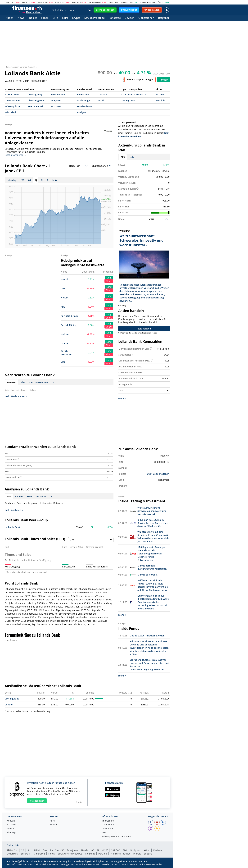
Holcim (65, 334)
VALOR (8, 81)
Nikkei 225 (103, 850)
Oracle (64, 343)
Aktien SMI (12, 850)
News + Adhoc (58, 94)
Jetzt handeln (144, 329)
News (21, 18)
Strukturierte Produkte (133, 94)
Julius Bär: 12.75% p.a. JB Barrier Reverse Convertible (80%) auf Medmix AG (153, 523)
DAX (57, 2)
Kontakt (11, 821)
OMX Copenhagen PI (158, 474)
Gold (111, 2)
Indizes (33, 18)
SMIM (37, 850)
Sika (63, 362)
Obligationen (146, 18)
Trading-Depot (129, 100)
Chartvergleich (36, 100)
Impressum (108, 821)
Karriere (11, 825)
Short (109, 281)
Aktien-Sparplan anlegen (140, 80)
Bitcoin (124, 2)
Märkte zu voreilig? (148, 575)
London (9, 705)
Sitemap (11, 833)
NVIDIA (65, 298)
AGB (104, 833)
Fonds (45, 18)
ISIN (27, 81)
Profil (101, 100)
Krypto (76, 18)
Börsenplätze (13, 106)
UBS (63, 288)
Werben (54, 825)
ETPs (65, 18)
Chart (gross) (35, 94)
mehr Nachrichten (16, 396)
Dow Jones (73, 850)
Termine (103, 94)
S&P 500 (116, 850)
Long (109, 278)
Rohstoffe (115, 18)
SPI (23, 2)
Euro (74, 2)
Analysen (56, 100)
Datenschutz (108, 825)
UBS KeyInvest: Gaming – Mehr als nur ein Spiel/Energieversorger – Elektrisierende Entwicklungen (151, 554)
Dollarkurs (12, 854)
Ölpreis (137, 854)
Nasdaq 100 (88, 850)
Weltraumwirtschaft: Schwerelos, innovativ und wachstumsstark (152, 511)
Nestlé (64, 279)
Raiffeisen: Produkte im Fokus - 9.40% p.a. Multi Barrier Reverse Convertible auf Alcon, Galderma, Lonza (153, 585)
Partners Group (69, 316)
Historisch (11, 112)
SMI (7, 2)
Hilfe (52, 821)
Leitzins (148, 854)
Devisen (129, 18)
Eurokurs (26, 854)
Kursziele (56, 106)
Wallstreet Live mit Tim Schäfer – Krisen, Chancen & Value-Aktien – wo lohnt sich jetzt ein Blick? (153, 537)
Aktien (10, 18)
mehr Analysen (14, 510)
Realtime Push (36, 106)
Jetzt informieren (15, 155)
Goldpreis (135, 850)
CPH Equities (12, 699)
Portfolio (160, 94)
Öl (159, 2)
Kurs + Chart (12, 94)
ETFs (55, 18)
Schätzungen (84, 100)
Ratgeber (164, 18)
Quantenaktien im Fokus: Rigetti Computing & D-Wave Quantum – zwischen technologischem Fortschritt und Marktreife (153, 602)
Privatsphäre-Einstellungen (116, 837)
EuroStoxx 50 (57, 850)
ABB (63, 307)
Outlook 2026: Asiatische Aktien (147, 636)
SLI (29, 850)
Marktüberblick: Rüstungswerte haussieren (152, 567)
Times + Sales (13, 100)
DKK (123, 157)
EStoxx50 (93, 2)
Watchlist (161, 100)
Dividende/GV (85, 106)
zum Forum (11, 640)
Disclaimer (107, 829)
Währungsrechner (120, 854)
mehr (132, 157)
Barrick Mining (69, 325)
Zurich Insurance (66, 353)
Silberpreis (39, 854)
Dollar (142, 2)
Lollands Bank (13, 527)
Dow (40, 2)
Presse (10, 829)
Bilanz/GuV (83, 94)
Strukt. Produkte (95, 18)
